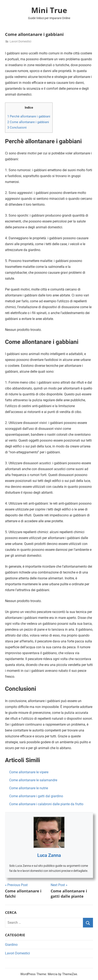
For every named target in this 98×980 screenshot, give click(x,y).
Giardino (11, 945)
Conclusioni (17, 128)
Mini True (49, 10)
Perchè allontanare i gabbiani (29, 116)
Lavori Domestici (20, 41)
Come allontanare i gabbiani (28, 122)
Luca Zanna (49, 855)
